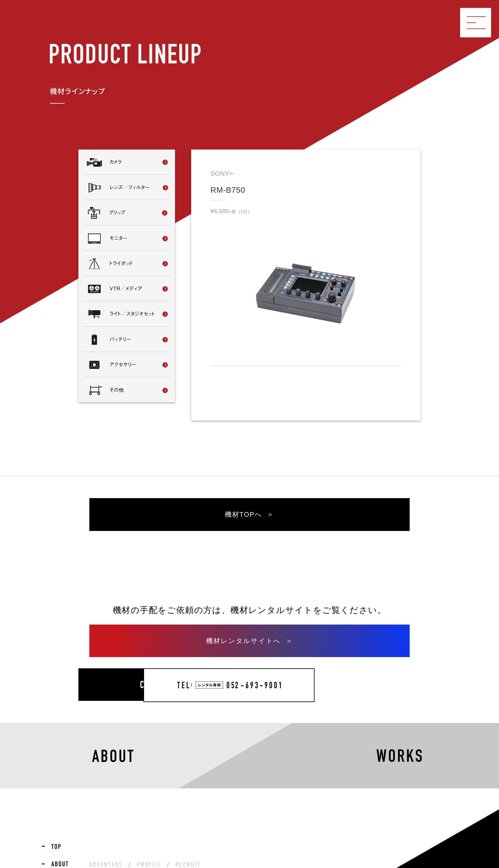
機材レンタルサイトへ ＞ (249, 646)
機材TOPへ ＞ (250, 517)
